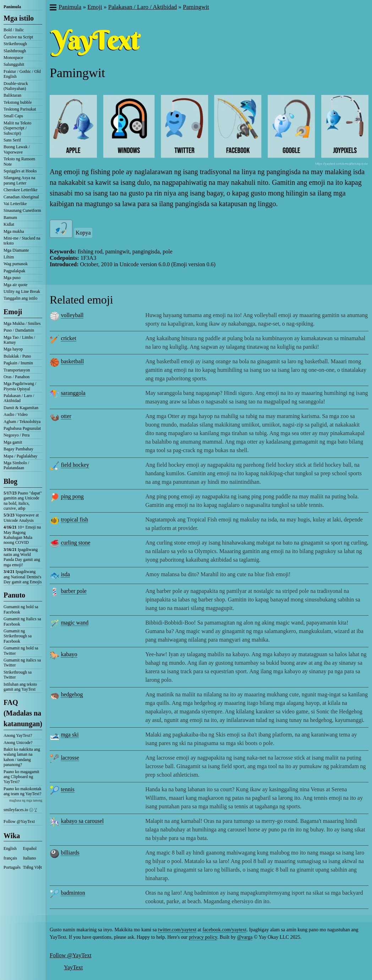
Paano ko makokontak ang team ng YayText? (23, 791)
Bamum (10, 218)
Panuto (14, 595)
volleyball (72, 315)
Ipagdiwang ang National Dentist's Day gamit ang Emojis (23, 577)
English (10, 848)
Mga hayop (13, 349)
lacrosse (70, 758)
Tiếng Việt (33, 867)
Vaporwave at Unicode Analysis (21, 518)
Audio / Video (16, 414)
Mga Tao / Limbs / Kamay (19, 340)
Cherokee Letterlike (21, 190)
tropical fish (74, 520)
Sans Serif (12, 140)
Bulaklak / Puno (17, 356)
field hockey (75, 465)
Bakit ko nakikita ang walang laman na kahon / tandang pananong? (22, 757)
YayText (73, 967)
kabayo (69, 654)
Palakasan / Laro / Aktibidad (19, 398)
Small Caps (13, 116)
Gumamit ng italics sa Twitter (22, 663)
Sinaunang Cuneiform (22, 210)
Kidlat (9, 224)
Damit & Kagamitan (21, 408)
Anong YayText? (18, 735)
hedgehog (72, 694)
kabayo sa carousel (82, 821)
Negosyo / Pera (17, 435)
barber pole (73, 591)
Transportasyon (17, 370)
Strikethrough (15, 44)
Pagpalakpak (14, 271)
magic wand (75, 623)
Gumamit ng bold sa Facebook (21, 609)
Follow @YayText (19, 821)
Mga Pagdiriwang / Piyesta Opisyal (20, 386)
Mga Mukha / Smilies (22, 323)
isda (65, 574)
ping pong (72, 496)
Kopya (83, 233)
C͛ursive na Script (18, 37)
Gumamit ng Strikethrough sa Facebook (18, 636)
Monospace (13, 58)
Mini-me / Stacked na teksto (22, 241)
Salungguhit (14, 64)
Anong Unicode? (18, 743)
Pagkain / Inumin (18, 363)
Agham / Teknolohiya (22, 422)
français (10, 858)
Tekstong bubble (18, 102)
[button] (53, 8)
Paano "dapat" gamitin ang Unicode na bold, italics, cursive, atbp (23, 501)
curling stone (75, 543)
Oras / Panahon (17, 377)
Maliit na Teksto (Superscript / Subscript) (17, 128)
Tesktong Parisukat (20, 109)
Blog (10, 481)
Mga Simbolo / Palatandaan (16, 465)
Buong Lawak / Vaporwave (17, 149)
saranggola (73, 393)
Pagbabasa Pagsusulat (22, 428)
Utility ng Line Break (22, 291)
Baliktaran (12, 95)
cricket (69, 338)
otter (66, 416)
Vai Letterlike (15, 204)
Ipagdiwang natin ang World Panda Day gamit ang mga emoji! (22, 557)
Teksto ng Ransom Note (19, 161)
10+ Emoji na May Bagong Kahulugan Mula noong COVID (22, 535)
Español (30, 848)
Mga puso (12, 278)
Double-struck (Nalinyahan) (16, 86)
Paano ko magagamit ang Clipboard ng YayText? (21, 777)
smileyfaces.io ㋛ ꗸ (20, 810)
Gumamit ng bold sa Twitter (21, 650)
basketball (72, 361)
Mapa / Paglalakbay (20, 456)
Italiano (30, 858)
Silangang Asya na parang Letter (19, 180)
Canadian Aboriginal (21, 197)
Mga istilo (19, 18)
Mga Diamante (16, 250)
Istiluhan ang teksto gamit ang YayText (20, 687)
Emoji (13, 312)
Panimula (12, 7)
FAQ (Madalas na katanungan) (23, 713)
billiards (70, 853)
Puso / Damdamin (19, 330)
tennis (67, 789)
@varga (245, 937)
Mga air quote (15, 285)
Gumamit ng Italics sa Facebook (22, 621)
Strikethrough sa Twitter (18, 675)
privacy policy (203, 937)
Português (12, 867)
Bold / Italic (14, 30)
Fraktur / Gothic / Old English (22, 74)
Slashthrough (15, 51)
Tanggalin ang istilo (20, 298)
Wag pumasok (16, 264)
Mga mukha (14, 231)
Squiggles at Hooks (20, 171)
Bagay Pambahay (18, 449)
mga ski (70, 735)
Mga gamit (13, 442)
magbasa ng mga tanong (26, 800)
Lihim (9, 257)
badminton (73, 893)
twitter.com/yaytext (177, 930)
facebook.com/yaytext (224, 930)
